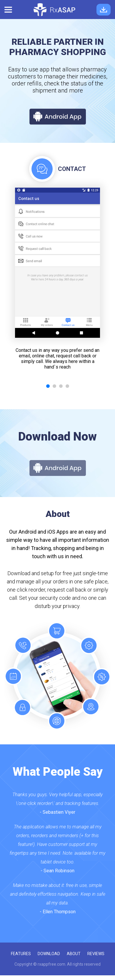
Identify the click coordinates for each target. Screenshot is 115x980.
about (74, 954)
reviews (96, 954)
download (49, 954)
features (21, 954)
